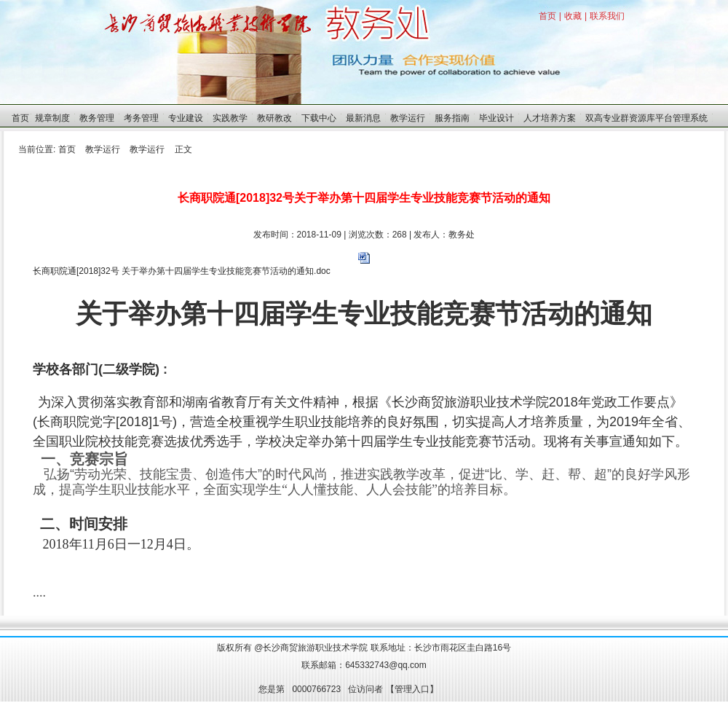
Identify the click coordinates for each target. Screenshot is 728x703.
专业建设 (186, 118)
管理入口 (412, 689)
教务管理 (97, 118)
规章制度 (52, 118)
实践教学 (230, 118)
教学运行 (408, 118)
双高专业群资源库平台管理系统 (646, 118)
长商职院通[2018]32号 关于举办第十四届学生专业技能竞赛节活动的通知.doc (182, 271)
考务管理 (141, 118)
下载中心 (319, 118)
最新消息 (363, 118)
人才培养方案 (550, 118)
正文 (183, 149)
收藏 (573, 16)
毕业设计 (496, 118)
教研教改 (274, 118)
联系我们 (607, 16)
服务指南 (452, 118)
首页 (547, 16)
